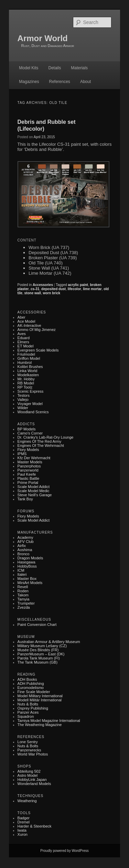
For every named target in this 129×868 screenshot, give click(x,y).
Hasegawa (26, 562)
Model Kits (29, 68)
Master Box (27, 579)
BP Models (27, 429)
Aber (21, 317)
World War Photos (33, 754)
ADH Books (27, 679)
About (85, 82)
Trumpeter (26, 603)
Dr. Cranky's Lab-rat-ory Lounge (46, 437)
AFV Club (26, 542)
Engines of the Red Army (40, 441)
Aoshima (25, 550)
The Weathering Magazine (40, 725)
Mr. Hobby (26, 379)
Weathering (27, 801)
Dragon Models (30, 558)
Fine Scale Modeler (34, 692)
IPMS (22, 454)
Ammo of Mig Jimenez (37, 330)
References (59, 82)
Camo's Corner (30, 433)
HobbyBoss (27, 566)
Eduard (24, 338)
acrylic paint (78, 285)
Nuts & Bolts (28, 704)
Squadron (26, 716)
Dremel (24, 822)
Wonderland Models (34, 784)
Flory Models (28, 450)
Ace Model (26, 321)
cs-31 (35, 289)
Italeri (22, 574)
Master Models (30, 462)
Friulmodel (26, 354)
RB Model (26, 383)
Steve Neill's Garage (35, 495)
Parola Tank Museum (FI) (39, 658)
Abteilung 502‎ (29, 771)
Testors (24, 395)
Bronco (24, 554)
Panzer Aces (28, 712)
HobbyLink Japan (32, 780)
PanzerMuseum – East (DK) (41, 654)
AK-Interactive (29, 325)
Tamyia (24, 599)
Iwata (22, 830)
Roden (23, 591)
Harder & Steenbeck (35, 826)
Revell (23, 587)
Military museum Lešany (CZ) (42, 646)
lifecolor (74, 289)
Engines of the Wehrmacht (41, 445)
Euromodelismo (31, 688)
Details (55, 68)
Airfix (22, 546)
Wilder (23, 408)
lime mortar (92, 289)
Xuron (23, 834)
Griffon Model (29, 358)
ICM (21, 570)
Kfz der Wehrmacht (34, 458)
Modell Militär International (40, 700)
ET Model (26, 346)
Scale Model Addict (34, 487)
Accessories (43, 285)
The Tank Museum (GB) (38, 662)
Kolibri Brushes (30, 367)
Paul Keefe (27, 474)
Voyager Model (30, 404)
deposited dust (53, 289)
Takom (23, 595)
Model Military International (40, 696)
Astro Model (28, 775)
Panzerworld (28, 470)
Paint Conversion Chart (37, 625)
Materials (79, 68)
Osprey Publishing (33, 708)
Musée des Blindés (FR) (38, 650)
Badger (24, 818)
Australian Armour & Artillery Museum (49, 642)
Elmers (23, 342)
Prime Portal (28, 483)
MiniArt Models (30, 583)
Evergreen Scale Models (38, 350)
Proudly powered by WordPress (64, 851)
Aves (22, 334)
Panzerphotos (29, 466)
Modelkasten (28, 375)
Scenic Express (31, 391)
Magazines (29, 82)
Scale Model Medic (34, 491)
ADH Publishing (31, 683)
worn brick (51, 293)
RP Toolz (25, 387)
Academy (25, 537)
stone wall (33, 293)
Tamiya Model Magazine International (49, 721)
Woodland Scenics (33, 412)
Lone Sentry (28, 742)
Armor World (43, 38)
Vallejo (23, 400)
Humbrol (25, 362)
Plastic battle (29, 478)
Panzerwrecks (29, 750)
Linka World (28, 371)
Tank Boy (25, 499)
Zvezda (24, 607)
